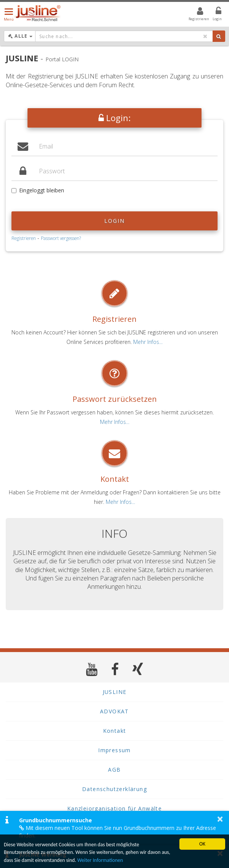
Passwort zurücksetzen (115, 399)
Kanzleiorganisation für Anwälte (114, 808)
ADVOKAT (114, 711)
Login (115, 221)
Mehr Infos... (148, 342)
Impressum (114, 750)
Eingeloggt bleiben (38, 190)
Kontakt (115, 479)
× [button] (220, 819)
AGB (114, 770)
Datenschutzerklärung (114, 789)
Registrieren (24, 238)
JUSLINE (115, 692)
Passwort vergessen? (61, 238)
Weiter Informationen (100, 860)
